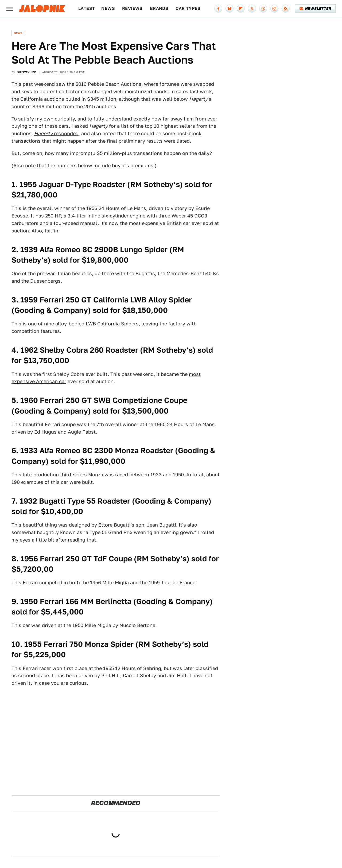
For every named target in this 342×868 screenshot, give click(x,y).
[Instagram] (274, 9)
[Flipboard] (241, 9)
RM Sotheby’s (155, 184)
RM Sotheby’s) (169, 350)
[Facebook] (218, 9)
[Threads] (263, 9)
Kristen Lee (27, 72)
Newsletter (315, 9)
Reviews (132, 8)
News (108, 8)
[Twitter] (252, 9)
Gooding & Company (51, 310)
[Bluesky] (230, 9)
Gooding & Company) (174, 601)
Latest (87, 8)
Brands (159, 8)
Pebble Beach (104, 84)
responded (56, 133)
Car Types (188, 8)
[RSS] (286, 9)
